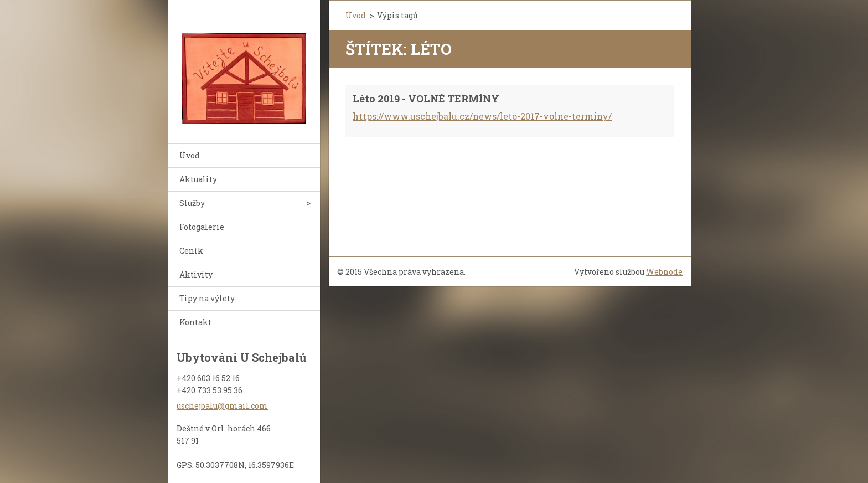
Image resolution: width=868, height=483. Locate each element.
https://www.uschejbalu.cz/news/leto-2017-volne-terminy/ (482, 116)
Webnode (664, 272)
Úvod (190, 155)
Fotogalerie (202, 227)
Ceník (191, 251)
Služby (192, 203)
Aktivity (196, 274)
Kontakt (195, 322)
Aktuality (198, 179)
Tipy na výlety (207, 298)
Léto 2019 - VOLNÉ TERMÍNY (426, 99)
